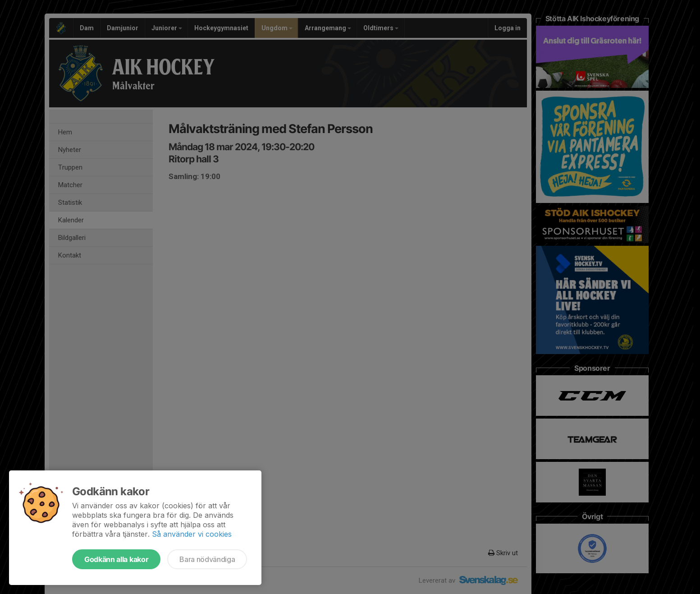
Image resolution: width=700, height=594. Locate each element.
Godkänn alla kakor (116, 559)
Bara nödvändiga (207, 559)
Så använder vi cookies (192, 534)
